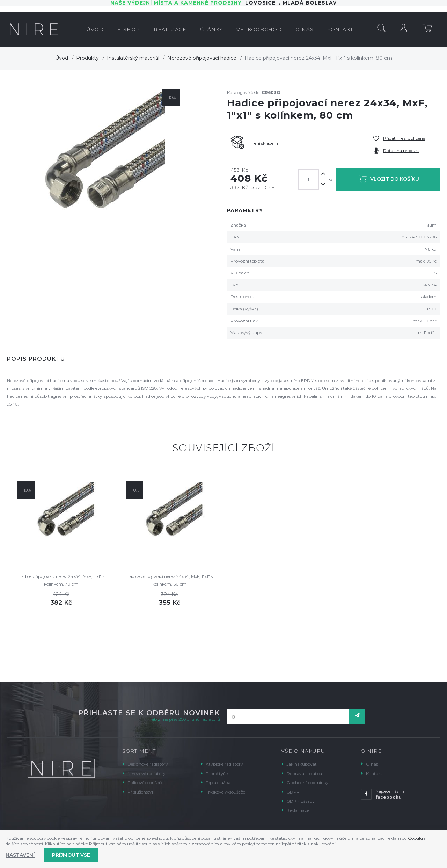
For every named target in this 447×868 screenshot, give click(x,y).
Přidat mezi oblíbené (404, 138)
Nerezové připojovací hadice (202, 58)
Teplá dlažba (218, 783)
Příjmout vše (71, 855)
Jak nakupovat (302, 764)
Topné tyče (217, 773)
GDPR (293, 792)
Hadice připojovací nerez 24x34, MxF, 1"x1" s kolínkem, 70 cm (61, 580)
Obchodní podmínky (307, 783)
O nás (372, 764)
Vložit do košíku (388, 180)
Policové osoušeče (145, 783)
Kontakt (374, 773)
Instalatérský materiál (133, 58)
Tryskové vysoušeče (225, 792)
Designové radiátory (148, 764)
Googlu (415, 838)
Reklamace (298, 810)
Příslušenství (140, 792)
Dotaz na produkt (401, 150)
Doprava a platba (304, 773)
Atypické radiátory (224, 764)
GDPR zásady (301, 801)
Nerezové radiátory (146, 773)
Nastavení (20, 855)
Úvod (62, 58)
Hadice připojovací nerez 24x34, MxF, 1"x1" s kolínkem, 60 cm (170, 580)
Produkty (87, 58)
